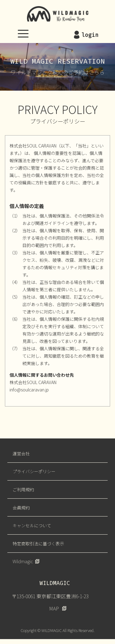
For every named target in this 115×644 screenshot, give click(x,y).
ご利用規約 (23, 489)
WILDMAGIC (58, 14)
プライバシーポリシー (34, 471)
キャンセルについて (32, 525)
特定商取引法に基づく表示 (38, 544)
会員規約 (21, 508)
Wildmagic (23, 561)
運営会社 (21, 454)
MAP (54, 608)
